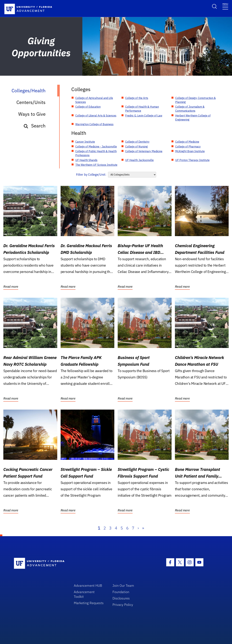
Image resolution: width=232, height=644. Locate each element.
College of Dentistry (137, 142)
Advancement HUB (88, 585)
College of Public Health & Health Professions (96, 153)
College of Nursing (137, 147)
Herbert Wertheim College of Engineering (193, 118)
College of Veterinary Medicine (144, 151)
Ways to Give (32, 114)
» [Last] (143, 528)
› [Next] (138, 528)
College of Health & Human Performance (142, 109)
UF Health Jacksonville (139, 160)
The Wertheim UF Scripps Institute (96, 165)
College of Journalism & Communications (190, 109)
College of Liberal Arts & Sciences (96, 116)
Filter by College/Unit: (91, 175)
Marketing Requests (89, 603)
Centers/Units (31, 102)
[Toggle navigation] (225, 6)
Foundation (121, 592)
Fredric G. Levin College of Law (144, 116)
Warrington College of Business (94, 124)
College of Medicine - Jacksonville (96, 147)
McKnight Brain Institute (190, 151)
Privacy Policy (123, 605)
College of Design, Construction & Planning (196, 100)
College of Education (88, 107)
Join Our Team (123, 585)
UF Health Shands (86, 160)
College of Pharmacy (188, 147)
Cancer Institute (85, 142)
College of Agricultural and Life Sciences (94, 100)
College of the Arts (137, 98)
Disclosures (121, 598)
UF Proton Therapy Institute (192, 160)
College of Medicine (187, 142)
